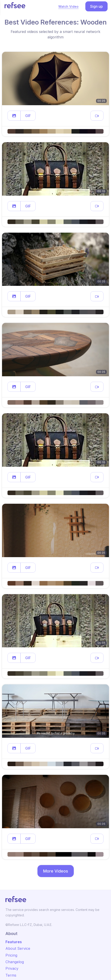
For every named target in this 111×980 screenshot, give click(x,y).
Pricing (11, 955)
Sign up (96, 6)
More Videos (56, 871)
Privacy (12, 968)
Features (14, 942)
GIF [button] (28, 116)
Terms (11, 975)
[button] (14, 116)
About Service (18, 948)
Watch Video (68, 6)
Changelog (15, 962)
